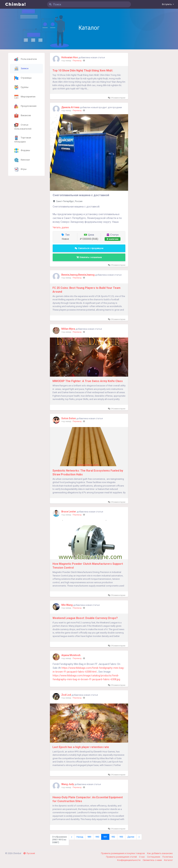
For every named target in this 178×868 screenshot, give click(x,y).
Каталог (168, 860)
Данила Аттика (70, 107)
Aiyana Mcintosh (71, 655)
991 (105, 837)
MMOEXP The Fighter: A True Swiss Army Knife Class (88, 381)
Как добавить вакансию (160, 853)
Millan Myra (68, 329)
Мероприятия (25, 97)
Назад (80, 837)
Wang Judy (68, 784)
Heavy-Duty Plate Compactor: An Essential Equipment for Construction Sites (88, 799)
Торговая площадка (23, 139)
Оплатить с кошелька (89, 257)
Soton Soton (69, 418)
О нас (142, 857)
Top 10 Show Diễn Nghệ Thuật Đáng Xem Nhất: (83, 71)
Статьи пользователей (23, 126)
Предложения (25, 106)
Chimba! (16, 4)
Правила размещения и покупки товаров (123, 853)
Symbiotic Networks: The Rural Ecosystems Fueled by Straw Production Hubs (88, 473)
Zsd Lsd (66, 695)
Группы (21, 87)
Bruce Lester (69, 512)
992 (113, 837)
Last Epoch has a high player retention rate (81, 747)
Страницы (23, 78)
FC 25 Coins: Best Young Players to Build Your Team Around (86, 290)
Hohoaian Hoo (70, 57)
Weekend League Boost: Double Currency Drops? (85, 618)
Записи (21, 69)
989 (89, 837)
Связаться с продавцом (89, 248)
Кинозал (22, 160)
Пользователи (25, 59)
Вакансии (23, 116)
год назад (66, 61)
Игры (20, 169)
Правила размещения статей (122, 857)
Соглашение (154, 857)
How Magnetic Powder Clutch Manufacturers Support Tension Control (88, 566)
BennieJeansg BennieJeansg (78, 275)
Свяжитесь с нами (153, 860)
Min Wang (67, 605)
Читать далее (61, 227)
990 (97, 837)
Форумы (22, 151)
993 (121, 837)
